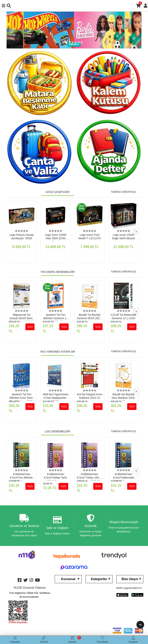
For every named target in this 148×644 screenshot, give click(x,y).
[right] (136, 232)
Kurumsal (68, 579)
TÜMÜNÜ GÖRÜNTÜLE (123, 192)
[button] (10, 30)
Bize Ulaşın (130, 579)
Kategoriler (99, 579)
